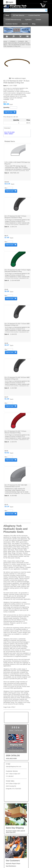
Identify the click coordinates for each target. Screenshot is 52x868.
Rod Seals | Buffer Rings (36, 817)
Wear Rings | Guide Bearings (37, 840)
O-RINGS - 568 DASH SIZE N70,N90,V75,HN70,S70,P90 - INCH (15, 43)
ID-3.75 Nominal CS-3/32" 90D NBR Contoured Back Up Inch (14, 486)
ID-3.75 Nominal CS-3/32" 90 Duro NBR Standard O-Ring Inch (16, 378)
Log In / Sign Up (9, 807)
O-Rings (31, 796)
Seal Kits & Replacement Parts (38, 824)
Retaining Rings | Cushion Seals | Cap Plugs (36, 812)
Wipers (30, 843)
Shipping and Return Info (12, 792)
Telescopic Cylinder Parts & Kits (38, 828)
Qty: (4, 188)
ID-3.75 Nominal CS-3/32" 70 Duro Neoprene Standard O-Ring (14, 217)
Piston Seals (32, 808)
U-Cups (31, 832)
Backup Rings (32, 793)
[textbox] (24, 10)
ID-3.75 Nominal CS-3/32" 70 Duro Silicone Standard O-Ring (14, 432)
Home (4, 41)
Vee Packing (32, 836)
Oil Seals (31, 800)
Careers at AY (8, 796)
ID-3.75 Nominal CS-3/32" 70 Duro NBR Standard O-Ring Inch (16, 324)
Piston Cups (32, 804)
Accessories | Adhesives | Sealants (36, 788)
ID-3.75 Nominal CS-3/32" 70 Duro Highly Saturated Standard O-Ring (14, 270)
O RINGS (11, 41)
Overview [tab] (5, 128)
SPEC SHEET (7, 134)
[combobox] (25, 10)
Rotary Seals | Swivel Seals (37, 821)
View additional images (17, 78)
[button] (48, 10)
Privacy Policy (8, 789)
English (10, 2)
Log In (47, 2)
